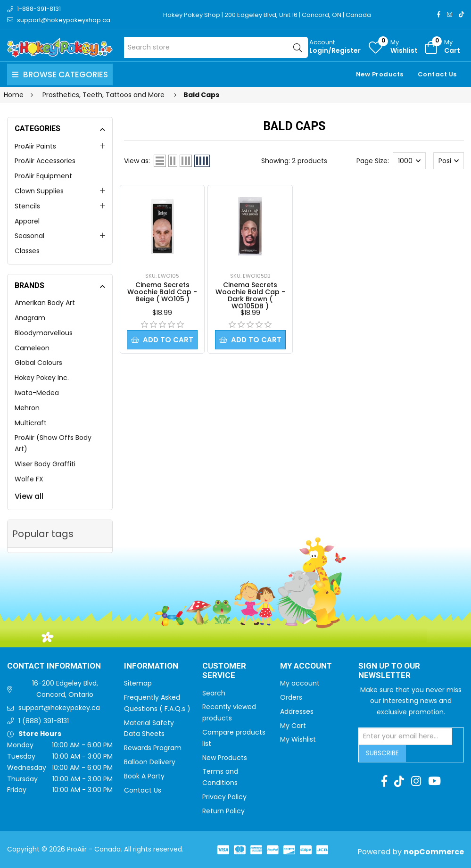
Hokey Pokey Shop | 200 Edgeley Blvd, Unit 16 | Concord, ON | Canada (267, 15)
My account (300, 683)
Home (14, 95)
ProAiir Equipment (43, 176)
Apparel (27, 221)
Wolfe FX (29, 479)
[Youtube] (434, 781)
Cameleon (32, 348)
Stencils (27, 206)
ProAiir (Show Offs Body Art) (53, 443)
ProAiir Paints (35, 146)
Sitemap (138, 683)
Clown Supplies (39, 191)
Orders (291, 697)
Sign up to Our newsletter (389, 671)
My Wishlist (298, 739)
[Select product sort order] (449, 161)
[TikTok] (461, 14)
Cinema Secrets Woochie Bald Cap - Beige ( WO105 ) (162, 292)
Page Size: (373, 161)
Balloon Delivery (150, 762)
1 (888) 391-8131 (44, 721)
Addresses (297, 711)
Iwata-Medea (37, 393)
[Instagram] (450, 14)
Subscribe (382, 753)
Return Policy (223, 811)
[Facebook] (439, 14)
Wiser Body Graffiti (45, 464)
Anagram (30, 318)
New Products (380, 74)
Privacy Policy (224, 797)
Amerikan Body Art (45, 303)
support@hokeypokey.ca (59, 708)
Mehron (27, 408)
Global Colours (38, 363)
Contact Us (437, 74)
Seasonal (29, 236)
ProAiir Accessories (45, 161)
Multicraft (31, 423)
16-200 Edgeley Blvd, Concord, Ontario (65, 689)
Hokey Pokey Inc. (42, 378)
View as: (137, 161)
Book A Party (144, 776)
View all (29, 496)
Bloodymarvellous (44, 333)
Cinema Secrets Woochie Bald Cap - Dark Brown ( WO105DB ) (250, 295)
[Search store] (216, 47)
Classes (27, 251)
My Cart (293, 726)
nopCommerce (434, 852)
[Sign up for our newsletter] (405, 736)
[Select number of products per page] (409, 161)
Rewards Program (153, 748)
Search (214, 693)
